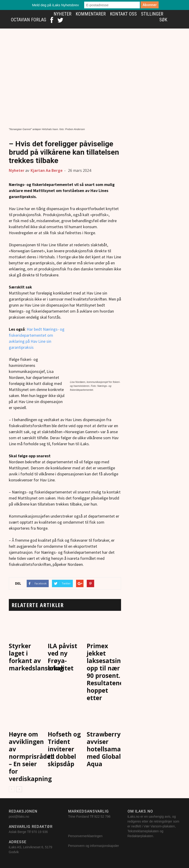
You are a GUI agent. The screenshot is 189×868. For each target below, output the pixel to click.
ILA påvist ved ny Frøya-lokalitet (62, 657)
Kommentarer (91, 14)
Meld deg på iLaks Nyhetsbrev (55, 5)
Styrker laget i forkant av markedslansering (36, 657)
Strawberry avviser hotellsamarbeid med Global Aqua (112, 749)
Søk (163, 20)
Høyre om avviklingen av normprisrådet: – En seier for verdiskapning (32, 756)
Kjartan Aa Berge (47, 170)
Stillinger (152, 14)
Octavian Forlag (29, 20)
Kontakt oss (123, 14)
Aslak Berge (18, 832)
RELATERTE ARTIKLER (38, 605)
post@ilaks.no (19, 817)
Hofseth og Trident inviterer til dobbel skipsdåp (64, 749)
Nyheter (62, 14)
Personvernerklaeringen (85, 836)
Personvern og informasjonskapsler (94, 846)
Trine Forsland (79, 817)
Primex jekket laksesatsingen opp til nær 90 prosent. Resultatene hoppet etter (109, 672)
